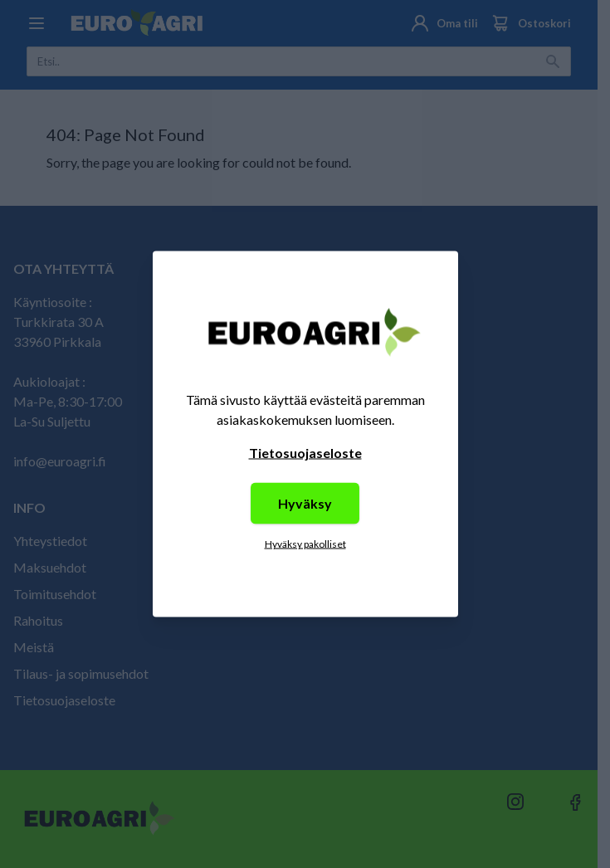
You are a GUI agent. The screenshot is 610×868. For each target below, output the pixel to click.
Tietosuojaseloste (305, 453)
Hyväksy (305, 503)
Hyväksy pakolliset (305, 544)
